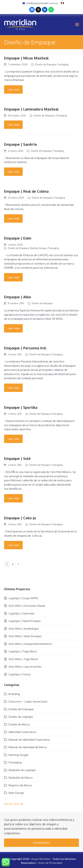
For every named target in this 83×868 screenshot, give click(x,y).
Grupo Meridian (41, 859)
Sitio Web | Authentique (24, 629)
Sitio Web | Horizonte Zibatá (27, 606)
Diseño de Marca (19, 724)
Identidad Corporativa (22, 732)
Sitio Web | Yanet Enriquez (25, 636)
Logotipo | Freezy (19, 674)
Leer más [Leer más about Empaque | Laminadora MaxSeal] (13, 125)
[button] (77, 25)
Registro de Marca (20, 785)
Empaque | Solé (17, 458)
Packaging (63, 64)
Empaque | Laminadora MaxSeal (31, 109)
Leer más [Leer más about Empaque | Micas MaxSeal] (13, 89)
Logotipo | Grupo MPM (23, 598)
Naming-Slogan (38, 248)
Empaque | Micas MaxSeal (26, 58)
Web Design (16, 793)
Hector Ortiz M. (14, 804)
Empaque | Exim (18, 238)
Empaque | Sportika (21, 407)
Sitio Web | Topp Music (23, 659)
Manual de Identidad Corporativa (29, 740)
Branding (14, 694)
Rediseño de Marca (20, 778)
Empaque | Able (18, 297)
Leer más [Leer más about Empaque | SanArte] (13, 172)
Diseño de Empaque (46, 64)
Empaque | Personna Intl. (26, 348)
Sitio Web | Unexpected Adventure (30, 644)
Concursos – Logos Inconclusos (28, 701)
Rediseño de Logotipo (22, 770)
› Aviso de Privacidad (49, 863)
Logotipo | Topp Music (23, 651)
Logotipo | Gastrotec (22, 613)
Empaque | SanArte (21, 144)
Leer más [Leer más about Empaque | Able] (13, 328)
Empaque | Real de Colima (26, 191)
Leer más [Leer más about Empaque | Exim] (13, 277)
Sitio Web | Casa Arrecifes (25, 667)
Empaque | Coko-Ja (20, 518)
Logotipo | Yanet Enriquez (25, 621)
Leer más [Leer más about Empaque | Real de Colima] (13, 218)
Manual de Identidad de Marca (28, 747)
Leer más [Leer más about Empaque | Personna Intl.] (13, 388)
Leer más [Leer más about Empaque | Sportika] (13, 439)
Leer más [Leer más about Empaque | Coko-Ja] (13, 545)
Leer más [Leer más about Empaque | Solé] (13, 498)
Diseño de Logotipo (21, 717)
